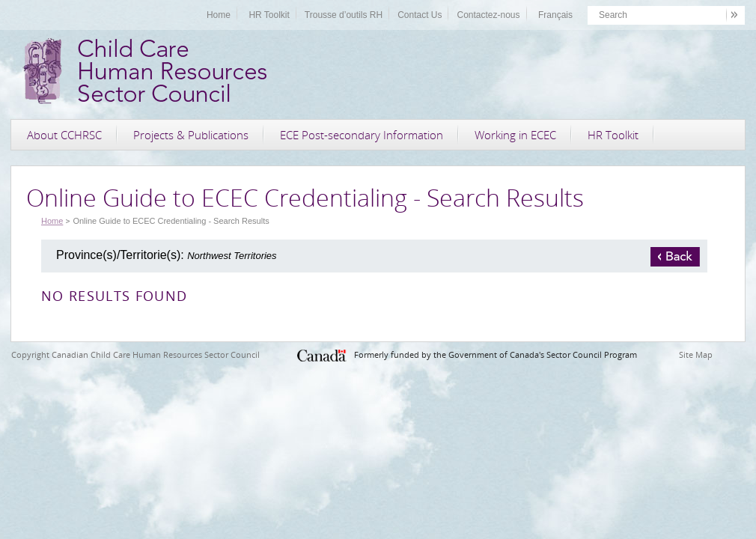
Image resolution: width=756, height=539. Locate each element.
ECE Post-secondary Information (362, 135)
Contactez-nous (488, 15)
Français (555, 15)
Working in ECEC (515, 135)
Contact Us (420, 15)
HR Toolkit (269, 15)
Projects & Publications (191, 135)
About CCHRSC (64, 135)
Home (219, 15)
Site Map (696, 354)
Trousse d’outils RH (344, 15)
